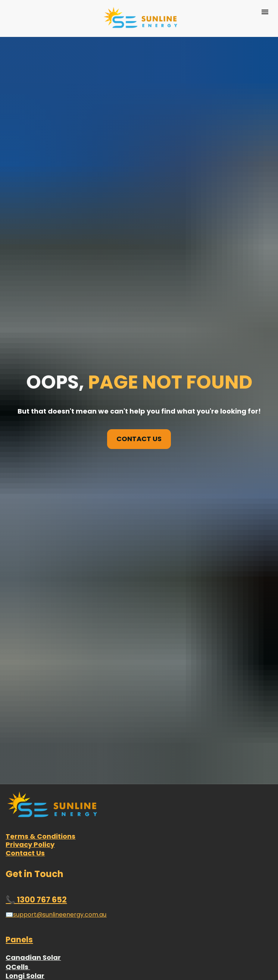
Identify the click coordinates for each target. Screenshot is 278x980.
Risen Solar (25, 902)
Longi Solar (25, 883)
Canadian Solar (33, 865)
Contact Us (25, 761)
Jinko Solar (25, 893)
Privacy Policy (30, 752)
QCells (18, 874)
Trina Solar (25, 911)
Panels (19, 847)
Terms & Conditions (40, 744)
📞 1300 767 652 (36, 807)
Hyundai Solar (30, 920)
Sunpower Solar (33, 929)
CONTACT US (139, 392)
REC (12, 938)
